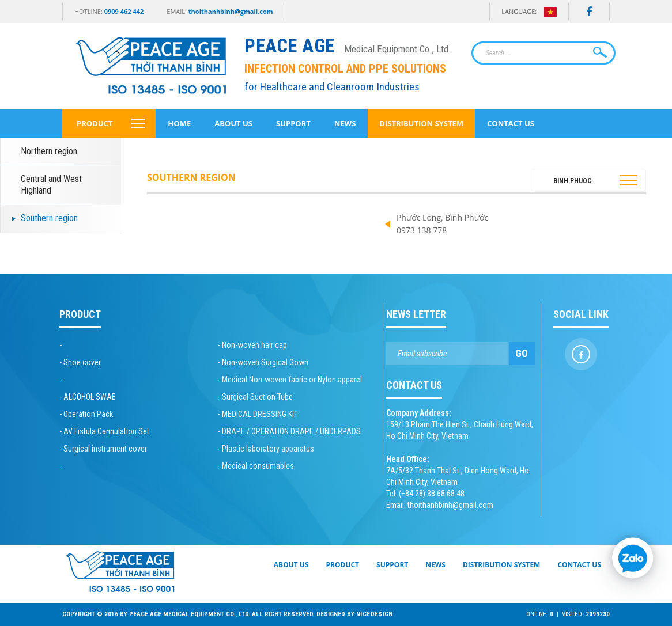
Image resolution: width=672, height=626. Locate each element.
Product (95, 123)
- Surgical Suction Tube (255, 397)
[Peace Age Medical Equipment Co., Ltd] (420, 46)
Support (293, 123)
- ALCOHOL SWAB (88, 397)
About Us (233, 123)
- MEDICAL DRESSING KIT (258, 414)
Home (179, 123)
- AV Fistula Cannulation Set (104, 431)
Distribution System (421, 123)
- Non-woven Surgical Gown (263, 362)
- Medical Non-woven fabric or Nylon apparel (290, 380)
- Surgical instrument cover (103, 449)
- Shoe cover (80, 362)
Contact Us (511, 123)
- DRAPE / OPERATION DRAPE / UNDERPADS (289, 431)
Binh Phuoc (573, 181)
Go (522, 353)
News (345, 123)
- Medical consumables (256, 466)
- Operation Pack (86, 414)
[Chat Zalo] (632, 556)
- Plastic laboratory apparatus (266, 449)
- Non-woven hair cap (252, 345)
